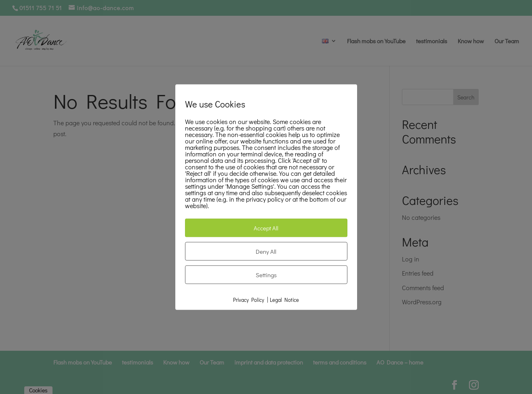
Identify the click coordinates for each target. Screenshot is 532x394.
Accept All (266, 228)
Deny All (266, 251)
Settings (266, 275)
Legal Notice (284, 300)
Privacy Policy (249, 300)
